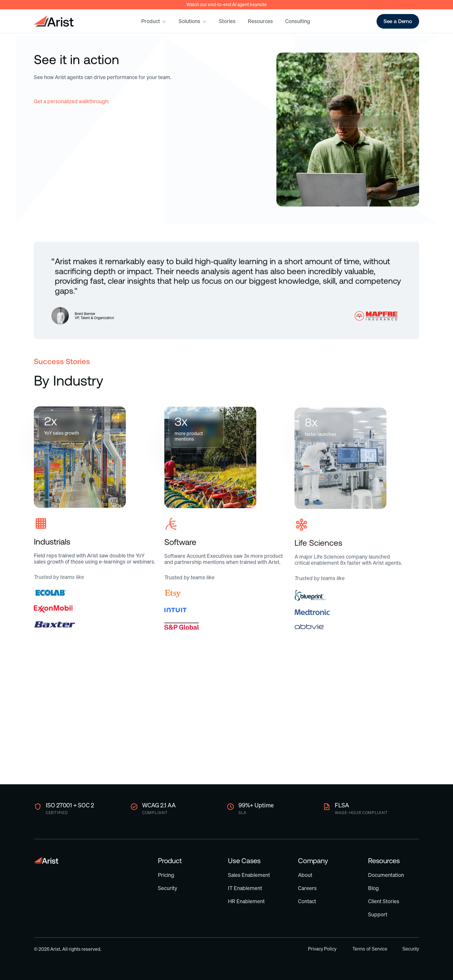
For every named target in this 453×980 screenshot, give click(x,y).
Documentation (386, 875)
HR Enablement (246, 901)
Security (168, 888)
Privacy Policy (322, 949)
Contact (307, 901)
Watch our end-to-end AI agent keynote (226, 4)
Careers (307, 888)
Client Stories (384, 901)
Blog (373, 888)
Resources (384, 860)
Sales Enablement (249, 875)
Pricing (166, 875)
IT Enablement (245, 888)
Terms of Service (370, 949)
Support (378, 914)
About (305, 875)
